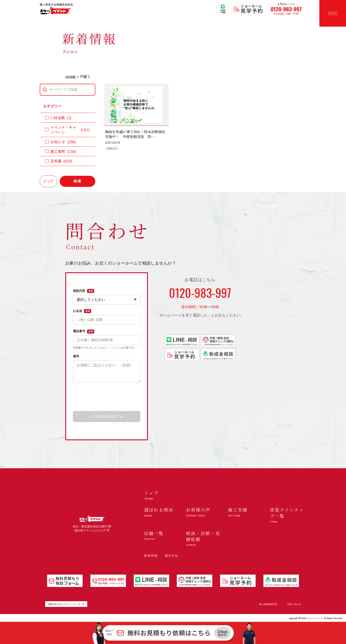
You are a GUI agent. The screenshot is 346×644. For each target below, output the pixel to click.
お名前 (82, 311)
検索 (78, 181)
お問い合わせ (294, 604)
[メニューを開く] (333, 13)
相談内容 (84, 291)
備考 (76, 356)
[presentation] (107, 397)
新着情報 (151, 555)
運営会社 (172, 555)
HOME (71, 77)
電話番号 (84, 331)
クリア (48, 181)
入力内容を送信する (107, 416)
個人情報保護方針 (268, 604)
